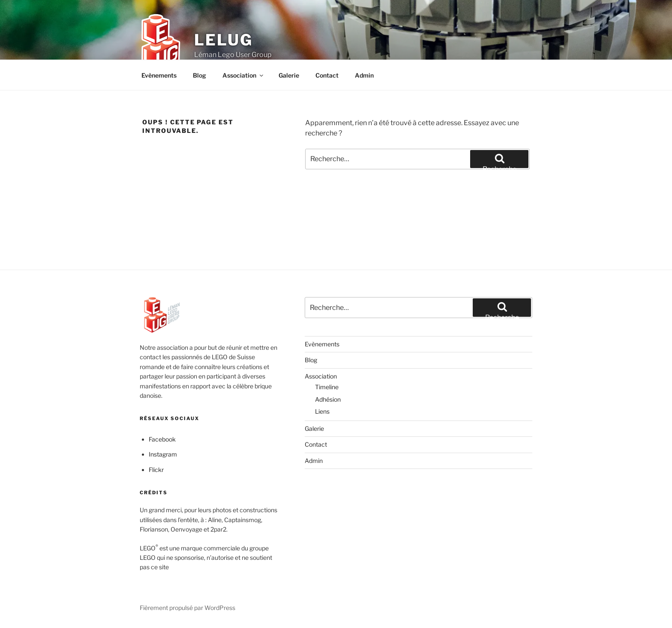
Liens (322, 411)
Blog (199, 75)
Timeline (327, 387)
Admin (364, 75)
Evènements (159, 75)
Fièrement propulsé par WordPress (187, 608)
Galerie (289, 75)
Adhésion (328, 399)
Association (243, 75)
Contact (327, 75)
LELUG (223, 40)
